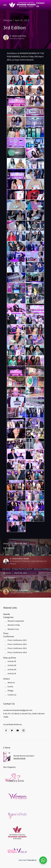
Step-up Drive (10, 658)
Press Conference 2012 (17, 644)
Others (7, 679)
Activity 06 (12, 665)
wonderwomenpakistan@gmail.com (18, 710)
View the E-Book (19, 758)
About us (11, 682)
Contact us (12, 695)
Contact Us (40, 5)
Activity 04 (12, 669)
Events (10, 687)
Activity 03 (12, 673)
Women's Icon (13, 629)
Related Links (10, 608)
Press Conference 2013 (17, 648)
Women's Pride (14, 625)
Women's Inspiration (16, 621)
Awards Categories (8, 616)
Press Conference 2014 (17, 652)
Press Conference (9, 635)
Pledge (11, 691)
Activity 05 (12, 661)
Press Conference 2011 (17, 640)
